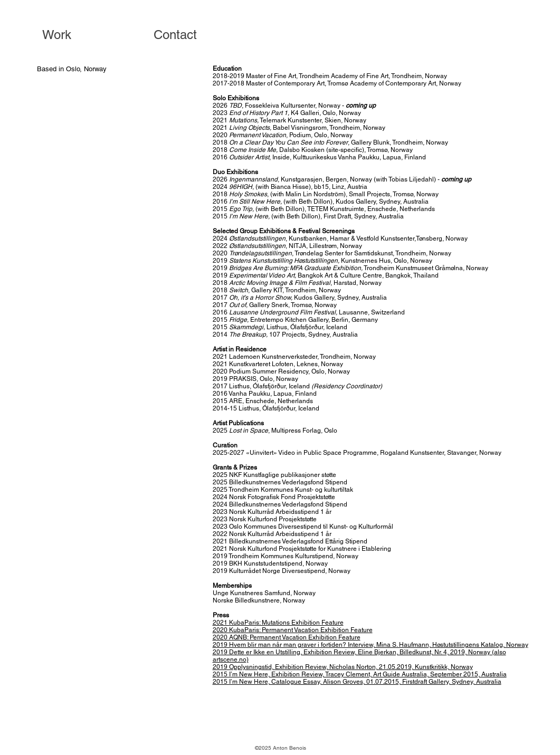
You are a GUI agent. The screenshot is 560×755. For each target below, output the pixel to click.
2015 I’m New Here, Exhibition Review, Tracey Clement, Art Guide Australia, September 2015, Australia (360, 674)
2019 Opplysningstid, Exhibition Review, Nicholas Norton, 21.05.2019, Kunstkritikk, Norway (343, 667)
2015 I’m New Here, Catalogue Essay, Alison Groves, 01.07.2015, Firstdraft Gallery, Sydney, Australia (357, 682)
